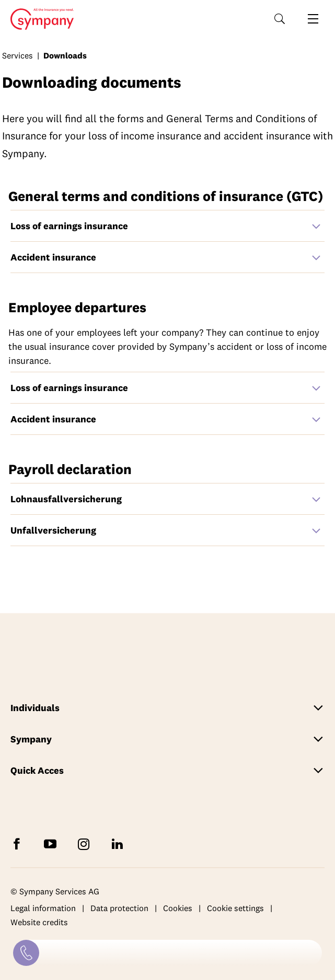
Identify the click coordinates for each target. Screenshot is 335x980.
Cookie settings (235, 908)
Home (39, 19)
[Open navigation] (313, 19)
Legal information (43, 908)
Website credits (39, 923)
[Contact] (26, 953)
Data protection (119, 908)
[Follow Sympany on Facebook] (19, 843)
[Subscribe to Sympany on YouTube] (52, 843)
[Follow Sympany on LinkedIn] (119, 843)
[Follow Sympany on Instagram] (86, 843)
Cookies (178, 908)
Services (18, 55)
